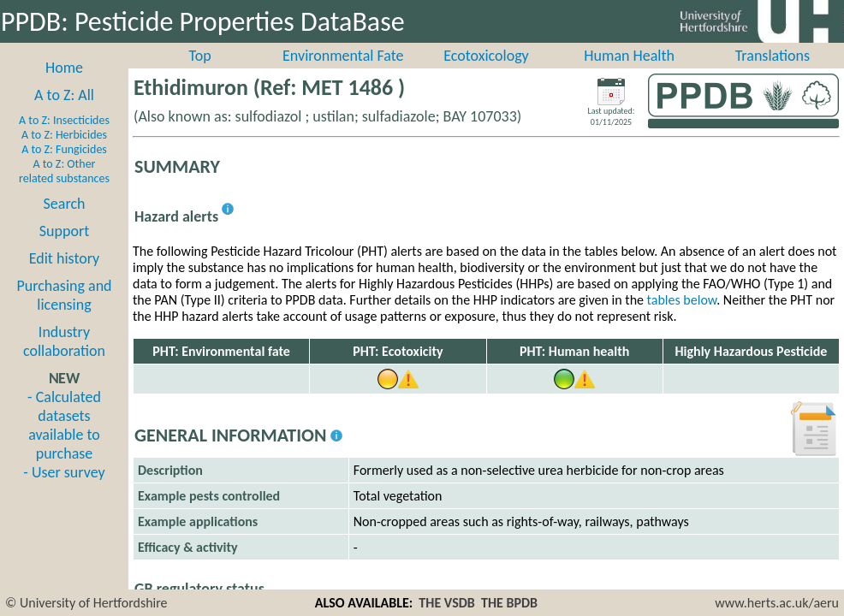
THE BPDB (509, 603)
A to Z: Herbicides (64, 135)
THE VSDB (446, 603)
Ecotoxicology (486, 56)
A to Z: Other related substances (64, 171)
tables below (682, 300)
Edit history (65, 258)
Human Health (629, 56)
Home (64, 68)
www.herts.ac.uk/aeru (777, 603)
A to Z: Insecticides (64, 120)
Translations (773, 56)
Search (65, 204)
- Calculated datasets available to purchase (64, 425)
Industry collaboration (64, 341)
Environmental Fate (343, 56)
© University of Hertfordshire (86, 603)
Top (200, 56)
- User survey (64, 472)
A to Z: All (64, 95)
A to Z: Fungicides (64, 149)
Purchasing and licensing (64, 295)
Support (64, 231)
